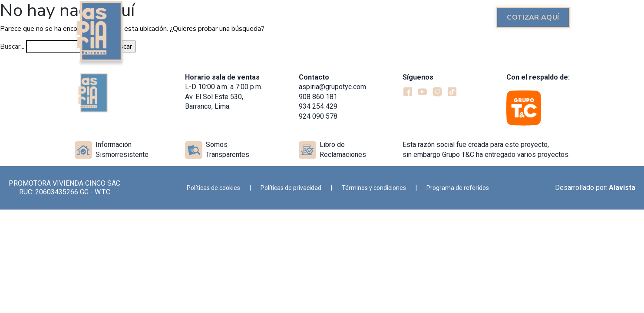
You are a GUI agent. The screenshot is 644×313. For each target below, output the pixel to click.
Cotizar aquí (533, 17)
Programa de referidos (458, 188)
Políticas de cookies (213, 188)
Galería (420, 17)
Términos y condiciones (374, 188)
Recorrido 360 (365, 17)
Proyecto (306, 17)
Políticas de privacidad (291, 188)
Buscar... (12, 47)
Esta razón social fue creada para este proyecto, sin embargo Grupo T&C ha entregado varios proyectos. (486, 149)
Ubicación (466, 17)
